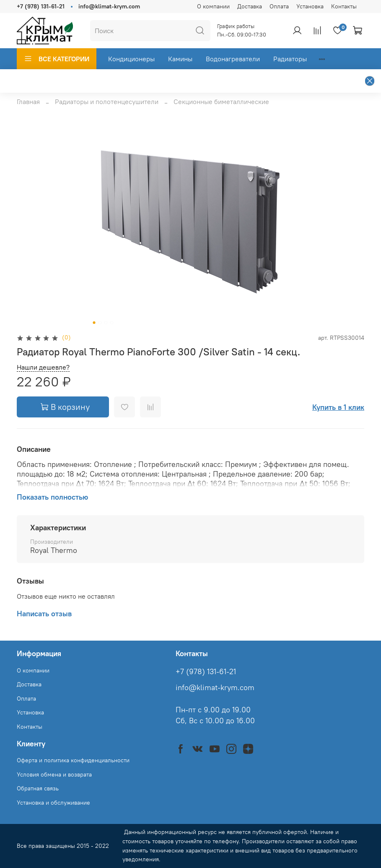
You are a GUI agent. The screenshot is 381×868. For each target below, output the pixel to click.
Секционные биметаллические (221, 102)
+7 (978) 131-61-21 (41, 6)
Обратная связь (38, 788)
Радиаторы (290, 59)
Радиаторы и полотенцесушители (107, 102)
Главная (28, 102)
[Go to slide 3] (106, 323)
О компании (213, 6)
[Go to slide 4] (111, 323)
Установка (310, 6)
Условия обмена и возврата (54, 774)
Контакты (344, 6)
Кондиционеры (131, 59)
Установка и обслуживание (53, 803)
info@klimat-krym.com (109, 6)
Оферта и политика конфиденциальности (73, 760)
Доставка (250, 6)
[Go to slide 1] (94, 323)
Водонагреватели (233, 59)
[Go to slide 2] (100, 323)
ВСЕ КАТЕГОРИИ (57, 59)
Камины (180, 59)
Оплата (279, 6)
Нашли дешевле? (43, 367)
